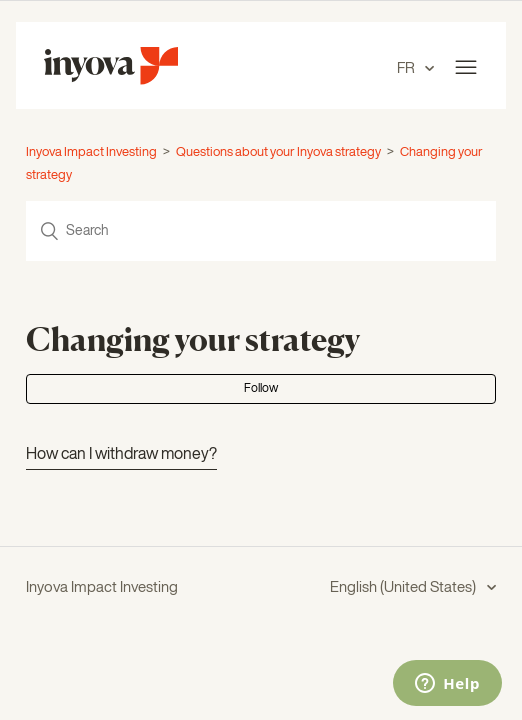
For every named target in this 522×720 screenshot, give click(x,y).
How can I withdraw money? (121, 455)
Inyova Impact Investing (91, 152)
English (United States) (404, 587)
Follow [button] (261, 389)
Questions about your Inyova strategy (278, 152)
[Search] (261, 231)
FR (407, 68)
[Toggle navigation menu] (466, 68)
